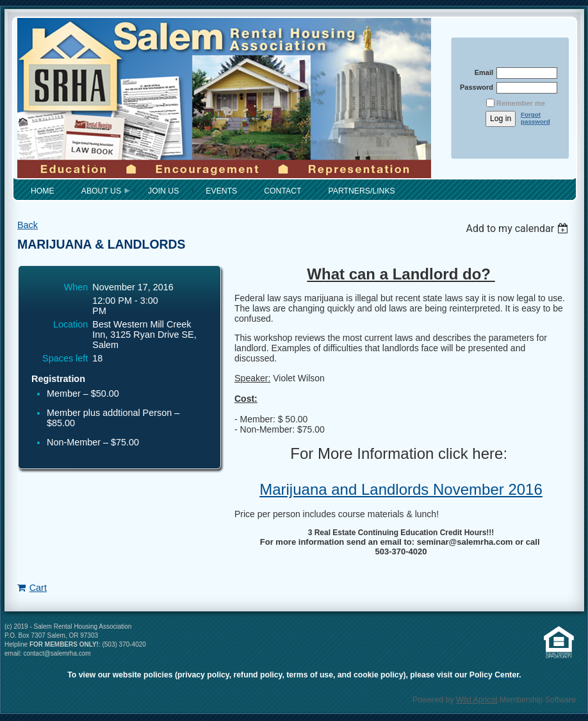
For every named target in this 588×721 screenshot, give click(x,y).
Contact (282, 191)
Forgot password (535, 118)
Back (28, 225)
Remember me (521, 103)
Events (221, 191)
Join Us (163, 191)
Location (70, 324)
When (76, 287)
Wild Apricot (477, 700)
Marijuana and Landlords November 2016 (401, 489)
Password (474, 87)
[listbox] (519, 228)
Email (481, 72)
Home (43, 191)
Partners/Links (362, 191)
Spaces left (65, 358)
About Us (101, 191)
